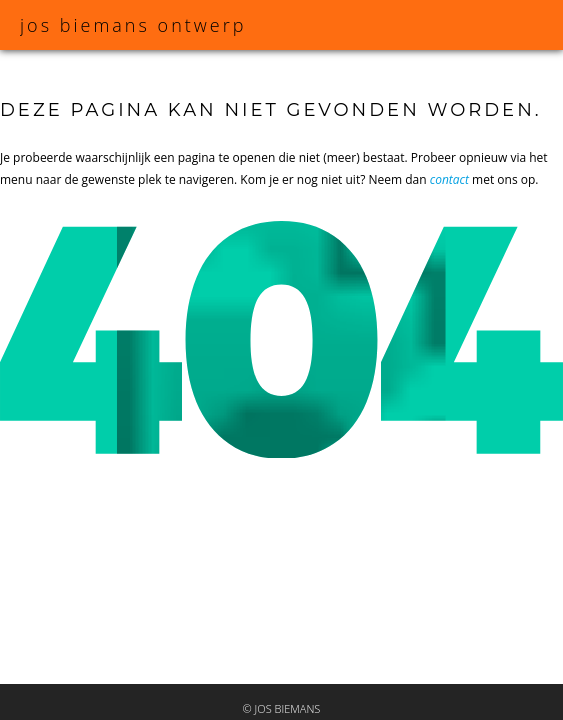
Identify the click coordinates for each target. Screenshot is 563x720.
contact (449, 179)
